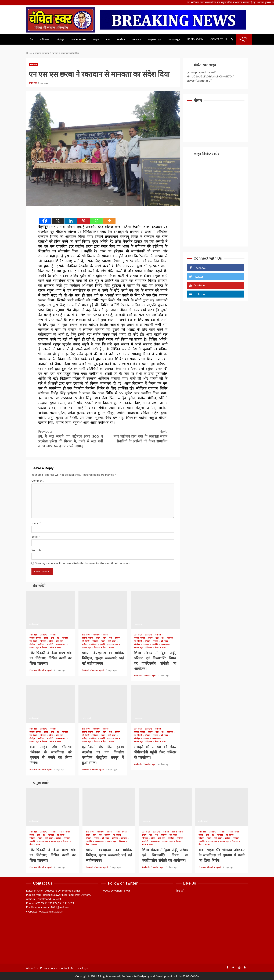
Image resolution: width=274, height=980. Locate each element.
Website (37, 550)
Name (36, 523)
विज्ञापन (45, 648)
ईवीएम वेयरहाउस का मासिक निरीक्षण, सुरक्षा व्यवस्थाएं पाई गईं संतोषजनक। (103, 610)
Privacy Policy (48, 968)
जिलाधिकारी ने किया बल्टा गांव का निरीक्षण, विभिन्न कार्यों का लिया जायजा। (51, 610)
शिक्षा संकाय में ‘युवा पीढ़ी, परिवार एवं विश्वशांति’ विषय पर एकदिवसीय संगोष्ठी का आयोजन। (155, 610)
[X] (58, 221)
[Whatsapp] (96, 221)
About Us (32, 968)
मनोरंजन (137, 39)
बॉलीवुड (60, 39)
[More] (109, 221)
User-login (195, 39)
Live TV (243, 39)
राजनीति (51, 644)
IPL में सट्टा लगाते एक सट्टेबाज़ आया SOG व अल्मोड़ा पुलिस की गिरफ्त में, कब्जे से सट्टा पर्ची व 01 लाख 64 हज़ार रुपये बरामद (71, 439)
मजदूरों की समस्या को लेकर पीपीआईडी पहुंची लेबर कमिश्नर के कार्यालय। (155, 704)
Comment (38, 480)
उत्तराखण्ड (33, 64)
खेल (108, 39)
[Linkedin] (71, 221)
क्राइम (96, 39)
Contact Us (219, 39)
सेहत (53, 648)
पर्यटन (51, 641)
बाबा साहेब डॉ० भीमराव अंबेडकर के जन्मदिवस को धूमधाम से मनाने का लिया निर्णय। (51, 704)
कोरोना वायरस (79, 39)
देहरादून (66, 638)
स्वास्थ (59, 648)
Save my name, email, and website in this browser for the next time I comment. (83, 563)
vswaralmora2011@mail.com (53, 907)
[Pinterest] (84, 221)
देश (31, 39)
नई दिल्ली (34, 641)
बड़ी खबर (45, 39)
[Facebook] (45, 221)
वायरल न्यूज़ (174, 39)
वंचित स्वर (33, 83)
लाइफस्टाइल (154, 39)
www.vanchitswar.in (51, 911)
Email (36, 536)
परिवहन (44, 641)
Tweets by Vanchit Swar (116, 890)
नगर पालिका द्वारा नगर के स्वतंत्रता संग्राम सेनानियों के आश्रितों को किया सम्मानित (135, 437)
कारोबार (121, 39)
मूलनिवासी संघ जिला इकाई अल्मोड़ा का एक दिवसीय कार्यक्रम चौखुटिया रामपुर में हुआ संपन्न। (103, 704)
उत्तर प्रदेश (34, 635)
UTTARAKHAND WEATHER (216, 119)
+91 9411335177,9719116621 (55, 903)
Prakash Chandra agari (41, 670)
